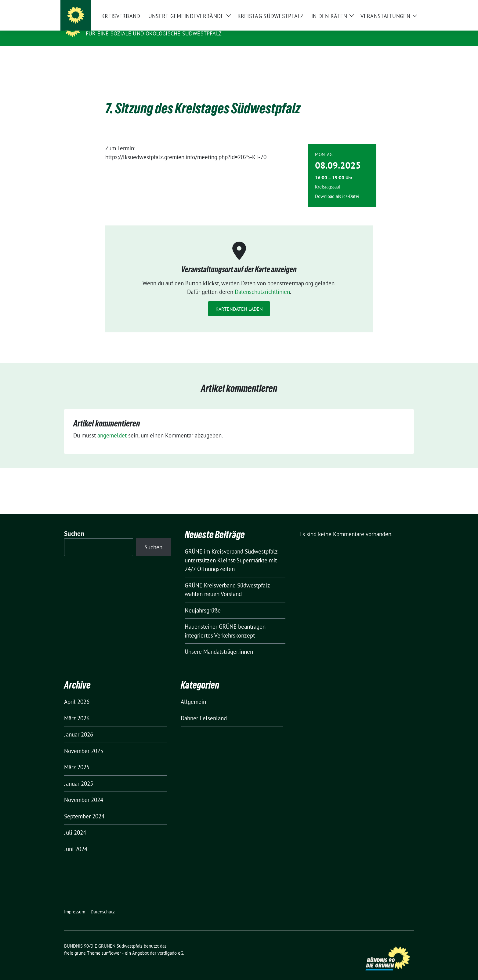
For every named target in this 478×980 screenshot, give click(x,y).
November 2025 (84, 741)
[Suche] (394, 6)
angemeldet (112, 426)
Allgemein (193, 692)
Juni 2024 (76, 839)
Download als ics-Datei (337, 187)
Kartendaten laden (239, 299)
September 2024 (84, 807)
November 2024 (84, 790)
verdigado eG (170, 943)
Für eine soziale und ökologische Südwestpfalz (154, 33)
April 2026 (77, 692)
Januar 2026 (79, 725)
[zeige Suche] (403, 6)
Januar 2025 (79, 774)
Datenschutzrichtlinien (262, 282)
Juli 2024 (75, 823)
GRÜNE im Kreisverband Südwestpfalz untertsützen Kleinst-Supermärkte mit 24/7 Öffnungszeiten (231, 551)
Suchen (74, 524)
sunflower (111, 943)
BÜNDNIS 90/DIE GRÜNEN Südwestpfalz (148, 25)
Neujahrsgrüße (203, 601)
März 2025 (77, 758)
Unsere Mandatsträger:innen (219, 642)
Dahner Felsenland (204, 709)
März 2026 (77, 709)
